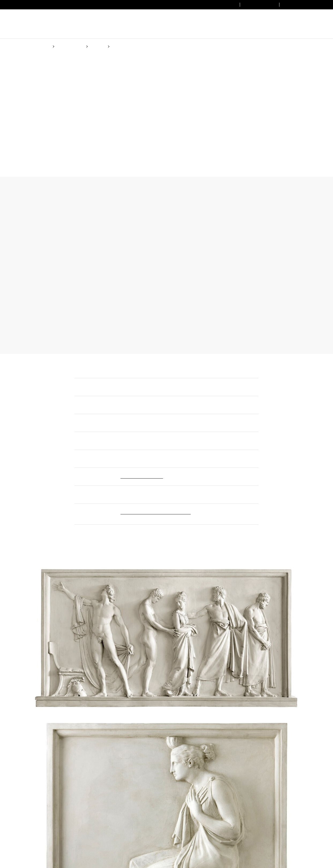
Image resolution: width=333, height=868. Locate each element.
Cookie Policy (216, 455)
